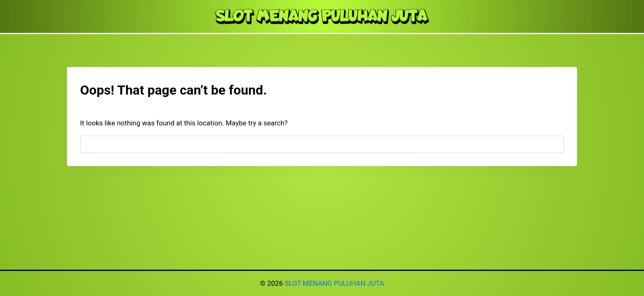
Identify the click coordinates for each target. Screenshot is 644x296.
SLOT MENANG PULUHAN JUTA (334, 283)
